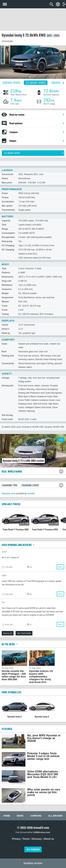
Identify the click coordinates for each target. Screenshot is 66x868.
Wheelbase (7, 285)
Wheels (5, 302)
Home (7, 816)
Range (5, 229)
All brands (55, 816)
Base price (7, 183)
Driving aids (8, 386)
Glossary (37, 839)
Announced (7, 174)
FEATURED (7, 729)
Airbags (6, 378)
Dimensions (8, 277)
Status (5, 178)
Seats (4, 344)
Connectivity (8, 364)
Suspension (8, 298)
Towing (5, 314)
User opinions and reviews (18, 545)
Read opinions (37, 123)
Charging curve (9, 493)
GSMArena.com (42, 832)
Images (37, 141)
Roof (4, 352)
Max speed (7, 206)
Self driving (7, 415)
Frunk (5, 310)
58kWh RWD (11, 83)
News (20, 816)
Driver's (5, 329)
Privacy (16, 839)
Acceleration (8, 202)
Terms (26, 839)
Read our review (37, 115)
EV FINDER (33, 850)
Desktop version (33, 863)
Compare (37, 132)
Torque (5, 197)
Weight (5, 293)
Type (4, 268)
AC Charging (8, 246)
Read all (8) (8, 633)
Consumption (8, 233)
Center (5, 325)
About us (49, 839)
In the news (10, 644)
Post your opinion (24, 633)
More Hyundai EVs (11, 692)
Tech (4, 225)
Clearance (7, 289)
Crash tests (7, 419)
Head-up (6, 333)
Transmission (8, 210)
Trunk (5, 306)
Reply (60, 567)
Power (5, 193)
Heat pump (7, 241)
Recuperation (8, 237)
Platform (6, 273)
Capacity (6, 221)
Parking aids (8, 356)
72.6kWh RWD (36, 83)
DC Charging (8, 250)
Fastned (31, 493)
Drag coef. (7, 281)
